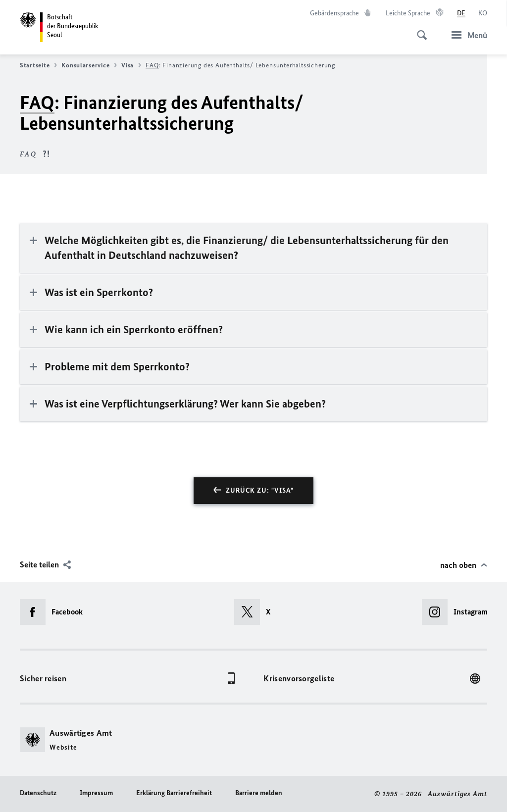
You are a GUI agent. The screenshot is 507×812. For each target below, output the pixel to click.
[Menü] (466, 35)
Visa (131, 65)
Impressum (96, 793)
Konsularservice (89, 65)
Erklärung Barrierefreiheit (174, 793)
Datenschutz (38, 793)
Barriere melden (259, 793)
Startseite (38, 65)
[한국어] (483, 13)
